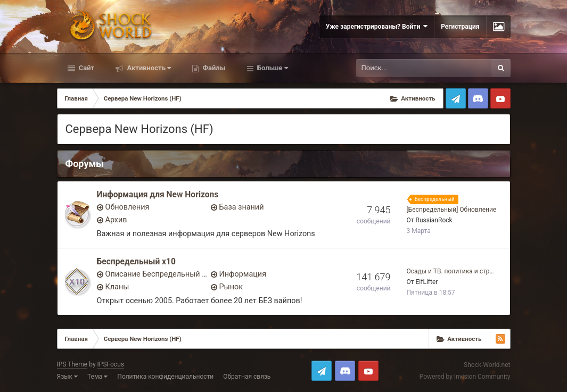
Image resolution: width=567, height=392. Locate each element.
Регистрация (460, 27)
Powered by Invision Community (465, 377)
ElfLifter (427, 282)
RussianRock (434, 220)
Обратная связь (247, 377)
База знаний (242, 207)
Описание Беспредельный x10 (157, 274)
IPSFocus (111, 364)
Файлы (213, 68)
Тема (97, 377)
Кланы (117, 287)
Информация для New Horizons (158, 195)
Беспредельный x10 (136, 262)
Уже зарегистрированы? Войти (377, 26)
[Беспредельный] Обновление (452, 210)
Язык (68, 377)
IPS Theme (72, 364)
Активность (148, 68)
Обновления (128, 207)
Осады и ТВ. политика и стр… (450, 271)
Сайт (86, 68)
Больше (272, 68)
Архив (116, 220)
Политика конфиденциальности (165, 377)
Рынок (231, 287)
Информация (243, 274)
